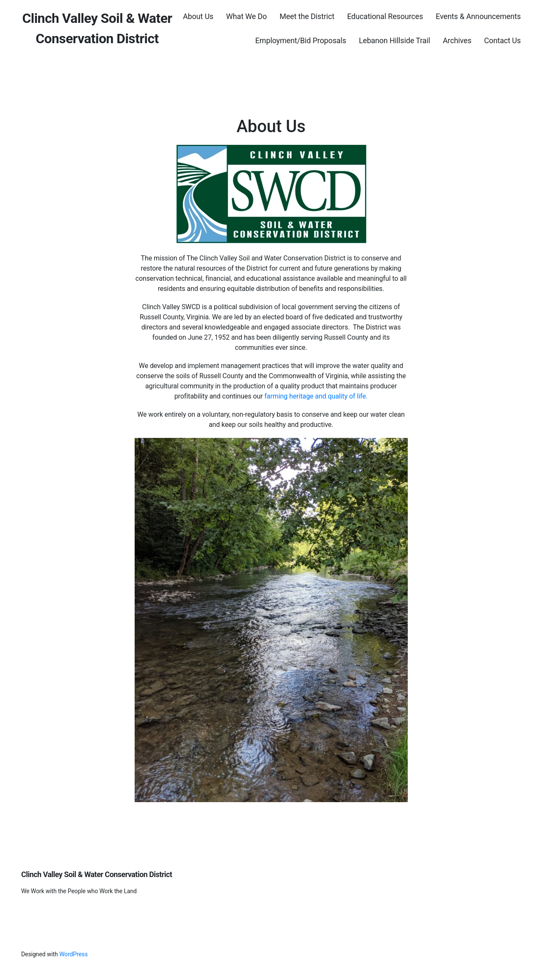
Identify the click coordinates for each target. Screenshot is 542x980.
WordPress (73, 954)
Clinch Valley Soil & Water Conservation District (97, 874)
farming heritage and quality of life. (316, 396)
